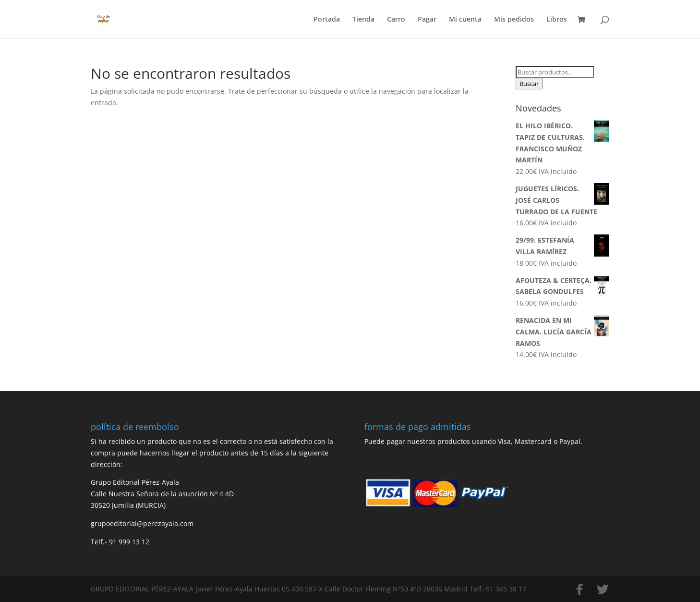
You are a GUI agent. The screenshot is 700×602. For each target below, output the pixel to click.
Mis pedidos (514, 20)
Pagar (427, 20)
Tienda (363, 20)
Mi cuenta (465, 20)
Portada (327, 20)
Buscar (529, 84)
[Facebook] (579, 590)
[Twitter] (603, 590)
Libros (557, 20)
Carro (396, 20)
